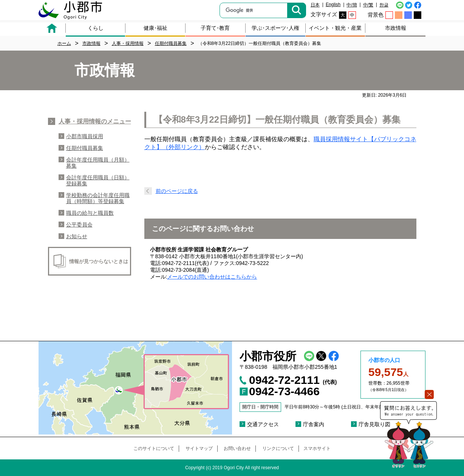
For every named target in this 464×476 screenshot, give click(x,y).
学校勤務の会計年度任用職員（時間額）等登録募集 (98, 198)
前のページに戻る (177, 191)
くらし (96, 28)
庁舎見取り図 (374, 424)
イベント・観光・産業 (335, 28)
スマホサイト (317, 448)
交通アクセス (263, 424)
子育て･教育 (215, 28)
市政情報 (396, 28)
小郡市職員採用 (85, 136)
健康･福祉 (155, 28)
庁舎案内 (314, 424)
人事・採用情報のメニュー (95, 121)
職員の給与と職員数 (90, 213)
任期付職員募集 (85, 148)
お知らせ (77, 236)
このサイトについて (154, 448)
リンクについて (278, 448)
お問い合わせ (237, 448)
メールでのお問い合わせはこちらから (212, 277)
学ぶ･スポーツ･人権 (275, 28)
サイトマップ (199, 448)
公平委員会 (79, 225)
